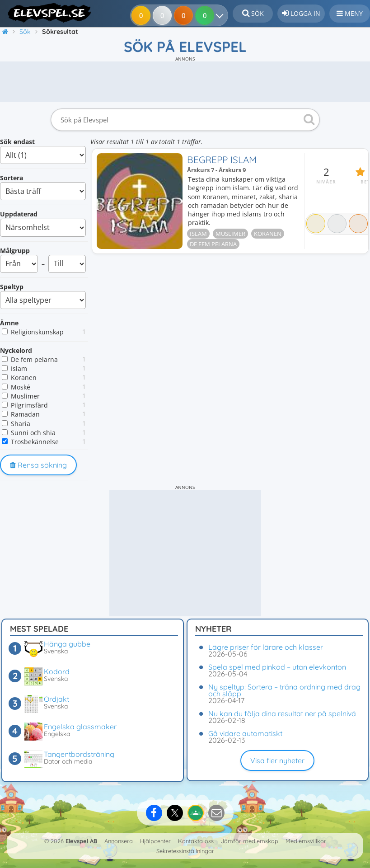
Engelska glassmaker (80, 727)
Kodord (57, 671)
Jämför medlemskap (250, 841)
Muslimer (25, 396)
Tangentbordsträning (79, 754)
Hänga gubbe (67, 644)
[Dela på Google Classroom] (196, 813)
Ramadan (25, 414)
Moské (21, 387)
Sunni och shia (33, 433)
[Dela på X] (175, 813)
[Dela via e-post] (216, 813)
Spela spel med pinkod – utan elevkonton (277, 667)
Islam (19, 368)
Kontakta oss (196, 841)
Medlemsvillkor (306, 841)
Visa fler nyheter (277, 760)
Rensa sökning (38, 465)
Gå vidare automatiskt (245, 733)
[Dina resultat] (221, 15)
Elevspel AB (81, 841)
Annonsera (119, 841)
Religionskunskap (37, 332)
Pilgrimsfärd (29, 405)
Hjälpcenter (155, 841)
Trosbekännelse (35, 442)
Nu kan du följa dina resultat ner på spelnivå (282, 713)
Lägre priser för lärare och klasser (266, 647)
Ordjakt (56, 699)
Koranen (24, 378)
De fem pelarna (34, 359)
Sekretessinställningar (185, 851)
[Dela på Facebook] (154, 813)
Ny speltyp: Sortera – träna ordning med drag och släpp (284, 690)
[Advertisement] (185, 82)
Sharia (21, 424)
